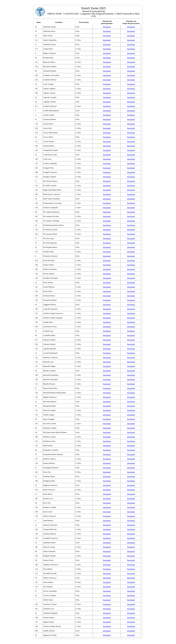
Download (107, 27)
